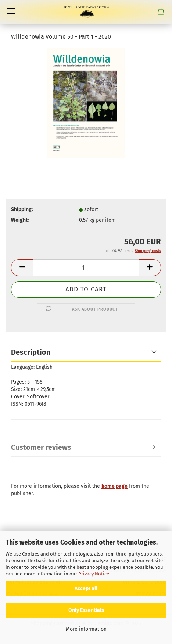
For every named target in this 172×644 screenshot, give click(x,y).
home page (114, 486)
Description (31, 352)
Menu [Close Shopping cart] (11, 11)
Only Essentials (86, 610)
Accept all (86, 589)
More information (86, 629)
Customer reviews (41, 447)
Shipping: (22, 209)
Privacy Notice (94, 574)
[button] (22, 268)
